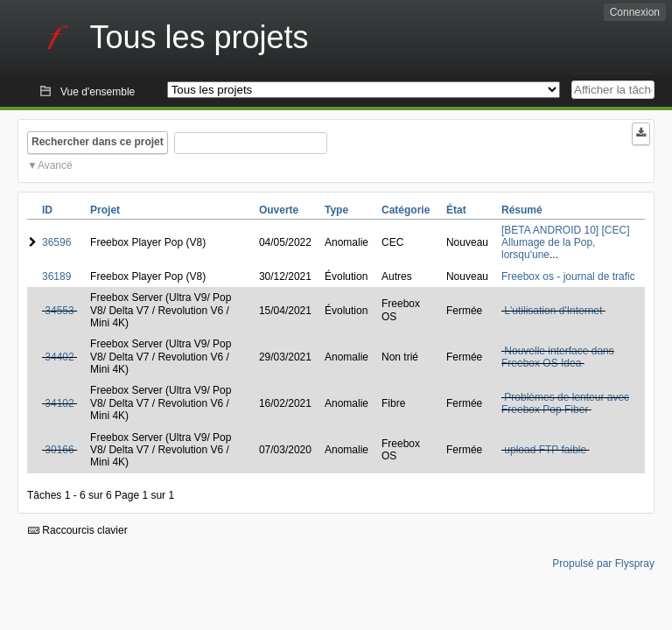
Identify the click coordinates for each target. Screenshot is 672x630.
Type (336, 210)
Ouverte (279, 210)
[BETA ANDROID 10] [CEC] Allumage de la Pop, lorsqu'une (565, 243)
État (456, 210)
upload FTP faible (545, 450)
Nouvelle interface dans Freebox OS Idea (558, 357)
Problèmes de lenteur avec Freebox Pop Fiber (565, 403)
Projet (105, 210)
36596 (56, 242)
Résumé (522, 210)
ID (47, 210)
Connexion (635, 12)
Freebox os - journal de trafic (568, 276)
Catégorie (406, 210)
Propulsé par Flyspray (603, 563)
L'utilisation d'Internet (553, 311)
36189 (56, 276)
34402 (59, 357)
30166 (59, 450)
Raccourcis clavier (78, 530)
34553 (59, 311)
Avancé (55, 165)
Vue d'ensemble (98, 92)
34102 (59, 403)
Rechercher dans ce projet (98, 142)
